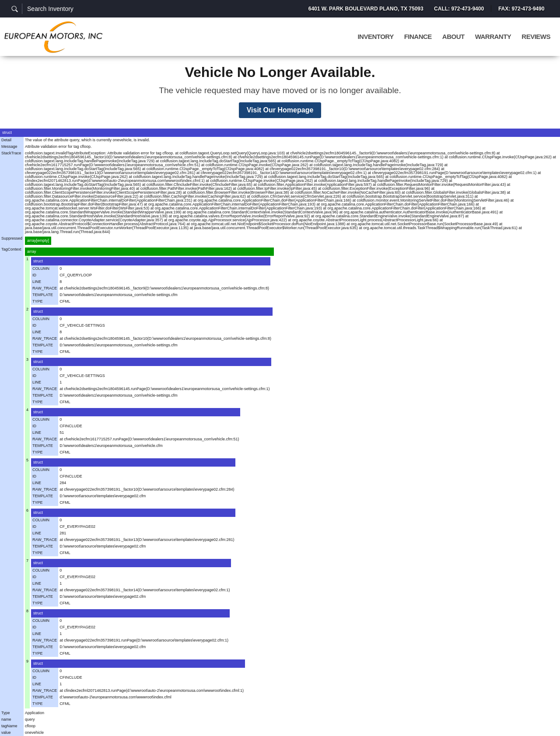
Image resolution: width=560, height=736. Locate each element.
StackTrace (11, 153)
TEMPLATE (43, 295)
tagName (9, 726)
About (453, 37)
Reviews (536, 37)
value (6, 733)
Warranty (493, 37)
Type (6, 713)
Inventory (375, 37)
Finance (418, 37)
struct (7, 133)
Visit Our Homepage (280, 110)
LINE (37, 282)
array (32, 251)
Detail (6, 140)
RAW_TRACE (45, 288)
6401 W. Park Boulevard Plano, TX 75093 (366, 9)
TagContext (11, 249)
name (6, 719)
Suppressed (12, 238)
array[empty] (38, 241)
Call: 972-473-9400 (458, 9)
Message (9, 147)
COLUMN (41, 269)
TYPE (38, 301)
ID (34, 275)
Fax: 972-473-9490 (521, 9)
